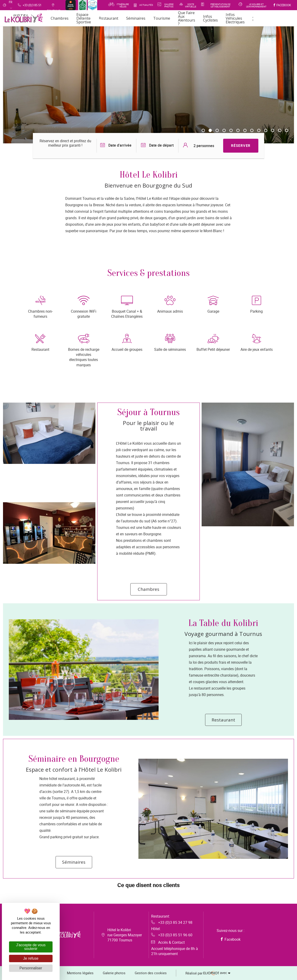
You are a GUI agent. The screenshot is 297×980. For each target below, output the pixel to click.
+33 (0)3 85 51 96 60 (172, 935)
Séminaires (74, 862)
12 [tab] (280, 130)
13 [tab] (287, 130)
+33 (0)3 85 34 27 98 (172, 922)
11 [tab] (273, 130)
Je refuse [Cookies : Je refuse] (31, 958)
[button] (56, 896)
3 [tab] (217, 130)
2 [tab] (210, 130)
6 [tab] (238, 130)
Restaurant (223, 720)
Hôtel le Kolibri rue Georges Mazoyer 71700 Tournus (125, 935)
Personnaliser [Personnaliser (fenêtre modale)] (31, 968)
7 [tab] (245, 130)
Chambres (148, 589)
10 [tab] (266, 130)
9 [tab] (259, 130)
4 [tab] (224, 130)
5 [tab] (231, 130)
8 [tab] (252, 130)
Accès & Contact (168, 942)
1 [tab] (203, 130)
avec (208, 973)
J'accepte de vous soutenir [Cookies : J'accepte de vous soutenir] (31, 947)
